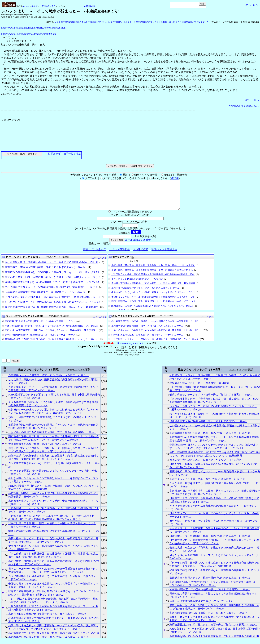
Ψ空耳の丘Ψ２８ (48, 6)
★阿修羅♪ (89, 6)
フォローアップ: (11, 120)
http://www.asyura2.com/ (130, 349)
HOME (26, 6)
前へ (256, 5)
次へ (248, 5)
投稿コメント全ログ (94, 255)
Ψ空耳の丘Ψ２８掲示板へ (244, 106)
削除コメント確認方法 (164, 255)
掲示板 (35, 6)
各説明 (175, 178)
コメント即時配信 (119, 255)
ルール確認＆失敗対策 (138, 246)
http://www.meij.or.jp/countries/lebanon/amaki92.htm (29, 34)
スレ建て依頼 (141, 255)
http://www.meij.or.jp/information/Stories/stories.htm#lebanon (33, 28)
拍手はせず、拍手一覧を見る (65, 154)
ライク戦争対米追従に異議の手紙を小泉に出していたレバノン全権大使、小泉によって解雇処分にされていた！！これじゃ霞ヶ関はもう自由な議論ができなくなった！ (133, 22)
